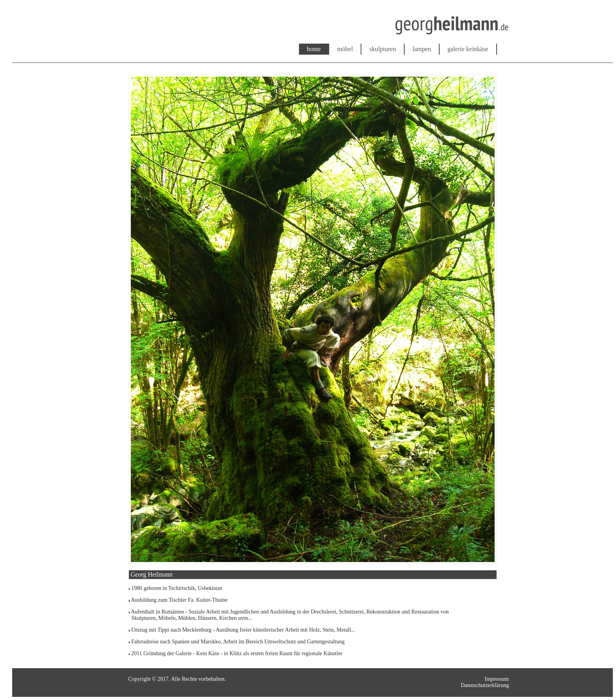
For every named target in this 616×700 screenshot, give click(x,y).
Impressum (497, 679)
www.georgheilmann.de (135, 37)
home (314, 49)
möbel (345, 49)
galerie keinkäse (468, 49)
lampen (422, 49)
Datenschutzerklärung (485, 685)
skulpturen (383, 49)
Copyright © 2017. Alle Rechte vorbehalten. (177, 679)
